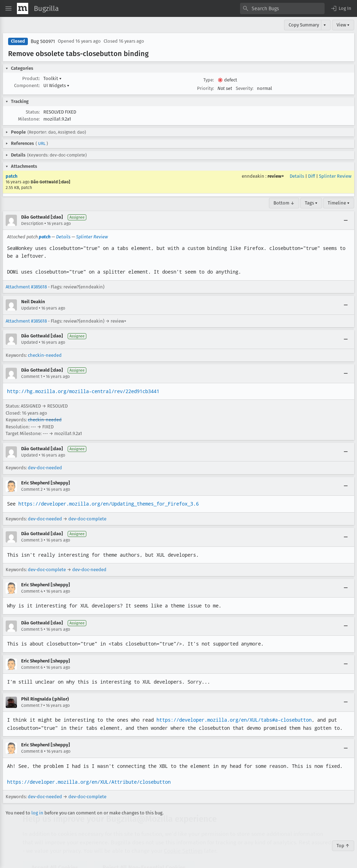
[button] (341, 8)
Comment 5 (32, 629)
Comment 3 (32, 540)
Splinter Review (335, 176)
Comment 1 (32, 377)
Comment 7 (32, 705)
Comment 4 (32, 591)
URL (42, 143)
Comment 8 (32, 751)
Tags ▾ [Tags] (311, 203)
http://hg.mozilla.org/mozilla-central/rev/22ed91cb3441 (83, 391)
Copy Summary (304, 25)
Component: (27, 85)
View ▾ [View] (343, 25)
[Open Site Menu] (8, 8)
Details (297, 176)
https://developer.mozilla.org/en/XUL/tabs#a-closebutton (234, 720)
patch (11, 176)
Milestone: (29, 119)
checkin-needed (45, 355)
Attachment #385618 (26, 287)
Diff (312, 176)
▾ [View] (325, 25)
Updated (29, 308)
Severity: (245, 88)
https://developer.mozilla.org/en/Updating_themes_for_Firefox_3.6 (109, 504)
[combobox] (282, 8)
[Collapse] (346, 220)
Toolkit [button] (53, 78)
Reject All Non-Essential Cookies (144, 847)
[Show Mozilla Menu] (23, 8)
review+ (276, 176)
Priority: (205, 88)
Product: (31, 78)
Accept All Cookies (55, 847)
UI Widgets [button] (56, 85)
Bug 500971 (43, 41)
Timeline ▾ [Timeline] (339, 203)
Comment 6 (32, 667)
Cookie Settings (183, 830)
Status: (33, 112)
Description (32, 224)
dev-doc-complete (87, 519)
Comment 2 (32, 489)
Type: (209, 80)
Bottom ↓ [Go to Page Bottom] (284, 203)
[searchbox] (282, 8)
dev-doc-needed (45, 468)
